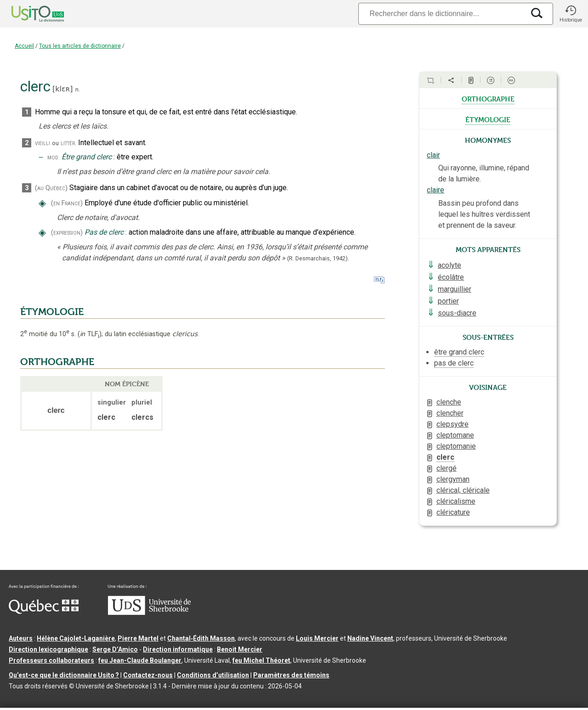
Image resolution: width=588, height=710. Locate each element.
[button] (571, 14)
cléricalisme (456, 501)
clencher (450, 413)
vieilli (42, 143)
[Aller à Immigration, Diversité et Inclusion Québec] (44, 612)
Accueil (24, 46)
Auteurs (21, 638)
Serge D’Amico (115, 649)
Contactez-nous (148, 675)
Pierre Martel (138, 638)
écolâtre (451, 277)
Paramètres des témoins (291, 675)
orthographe (488, 98)
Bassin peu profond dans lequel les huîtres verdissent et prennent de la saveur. (484, 214)
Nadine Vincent (370, 638)
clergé (447, 468)
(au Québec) (51, 188)
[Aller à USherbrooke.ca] (149, 613)
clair (433, 155)
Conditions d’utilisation (213, 675)
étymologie (488, 119)
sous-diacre (457, 313)
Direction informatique (178, 649)
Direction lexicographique (48, 649)
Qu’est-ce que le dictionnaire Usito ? (64, 675)
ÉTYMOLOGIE (52, 312)
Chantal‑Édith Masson (201, 638)
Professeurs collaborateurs (51, 660)
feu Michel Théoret (261, 660)
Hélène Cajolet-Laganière (76, 638)
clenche (449, 402)
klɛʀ (62, 89)
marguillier (455, 289)
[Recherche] (441, 14)
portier (448, 301)
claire (435, 190)
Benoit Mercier (240, 649)
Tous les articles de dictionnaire (80, 46)
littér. (68, 143)
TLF (90, 334)
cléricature (453, 512)
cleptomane (455, 435)
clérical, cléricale (463, 490)
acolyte (449, 265)
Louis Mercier (317, 638)
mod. (54, 157)
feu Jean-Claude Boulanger (140, 660)
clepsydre (452, 424)
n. (78, 89)
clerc (445, 457)
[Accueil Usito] (28, 14)
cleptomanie (456, 446)
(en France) (67, 203)
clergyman (453, 479)
